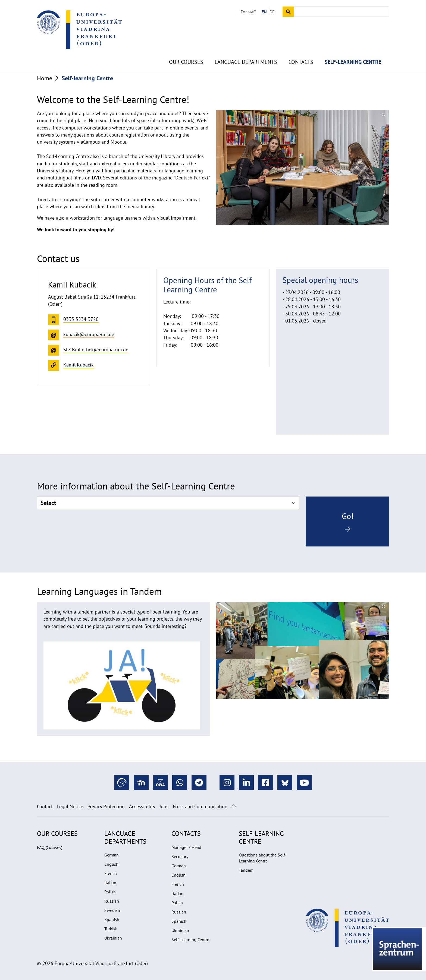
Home (45, 78)
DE (272, 12)
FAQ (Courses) (50, 847)
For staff (248, 12)
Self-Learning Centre (190, 940)
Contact (45, 806)
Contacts (301, 49)
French (111, 873)
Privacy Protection (106, 806)
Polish (110, 892)
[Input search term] (342, 12)
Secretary (180, 856)
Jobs (164, 806)
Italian (110, 883)
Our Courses (186, 49)
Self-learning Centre (353, 49)
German (112, 855)
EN (264, 12)
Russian (112, 901)
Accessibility (142, 806)
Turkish (111, 929)
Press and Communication (200, 806)
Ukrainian (113, 938)
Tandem (246, 870)
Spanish (112, 919)
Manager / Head (186, 847)
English (111, 864)
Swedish (112, 910)
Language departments (246, 49)
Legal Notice (70, 806)
